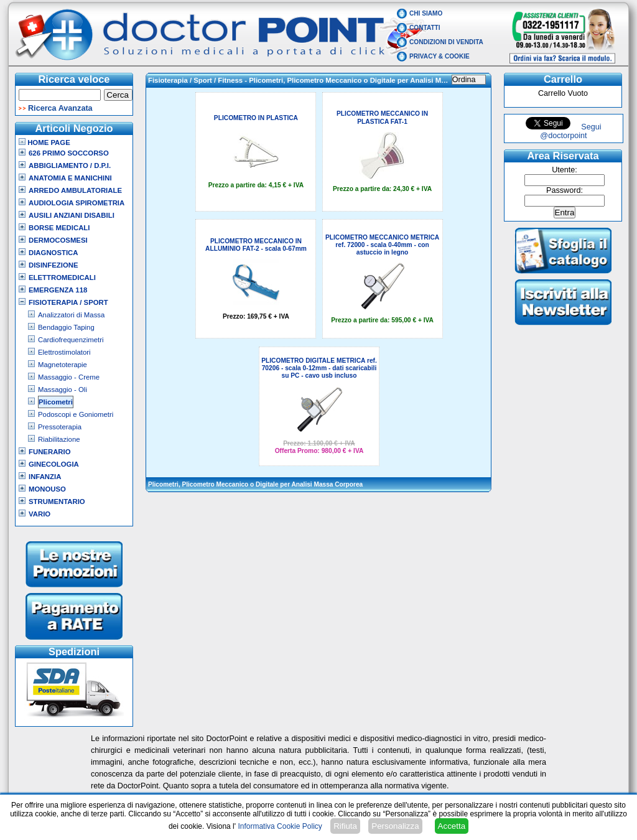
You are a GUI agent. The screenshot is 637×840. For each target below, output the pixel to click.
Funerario (50, 452)
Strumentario (57, 502)
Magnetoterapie (63, 365)
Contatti (425, 28)
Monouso (47, 489)
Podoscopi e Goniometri (76, 414)
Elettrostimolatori (64, 352)
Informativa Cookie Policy (280, 826)
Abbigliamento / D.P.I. (70, 166)
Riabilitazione (59, 439)
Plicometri (56, 402)
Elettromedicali (62, 278)
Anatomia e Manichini (70, 178)
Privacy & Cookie (439, 56)
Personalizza (395, 826)
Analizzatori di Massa (71, 315)
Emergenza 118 (58, 290)
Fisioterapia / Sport (68, 302)
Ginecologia (54, 464)
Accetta (452, 826)
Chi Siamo (426, 13)
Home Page (44, 142)
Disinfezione (53, 265)
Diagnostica (53, 253)
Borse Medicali (59, 228)
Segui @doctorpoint (570, 131)
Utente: (565, 170)
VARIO (40, 514)
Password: (565, 190)
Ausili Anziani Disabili (72, 215)
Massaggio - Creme (69, 377)
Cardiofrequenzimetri (71, 340)
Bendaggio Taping (66, 327)
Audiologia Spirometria (77, 203)
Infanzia (45, 477)
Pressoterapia (60, 427)
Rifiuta (345, 826)
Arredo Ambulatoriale (75, 190)
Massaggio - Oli (63, 390)
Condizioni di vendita (446, 42)
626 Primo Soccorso (69, 153)
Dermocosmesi (58, 240)
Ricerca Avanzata (60, 108)
